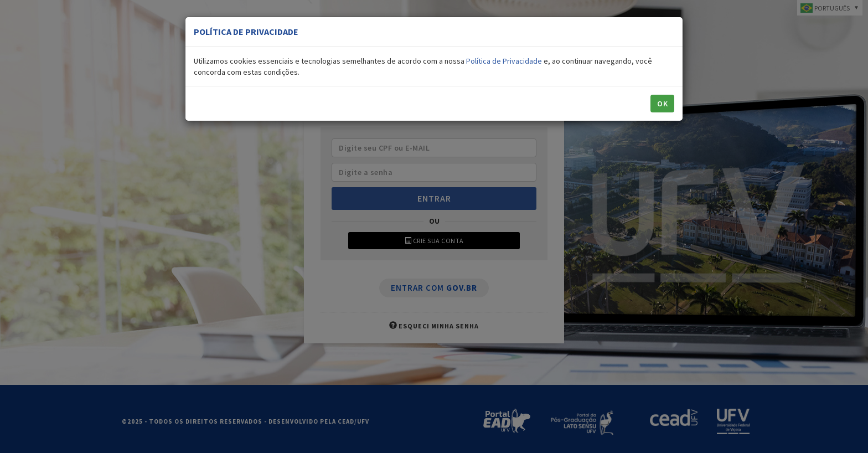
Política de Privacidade (504, 61)
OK (662, 104)
